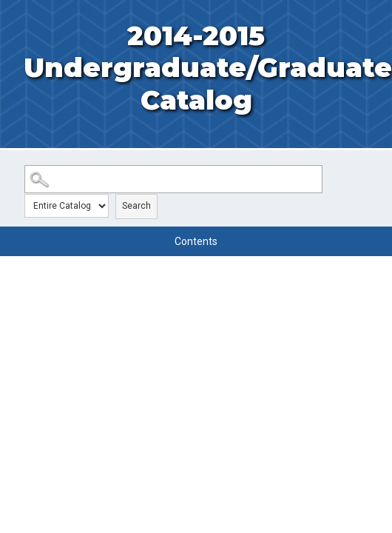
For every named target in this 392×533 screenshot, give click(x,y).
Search (136, 206)
